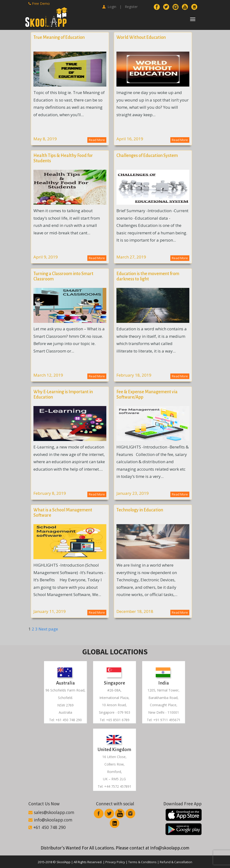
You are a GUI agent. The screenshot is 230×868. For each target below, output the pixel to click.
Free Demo (39, 3)
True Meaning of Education (59, 37)
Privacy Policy (115, 862)
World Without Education (141, 37)
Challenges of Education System (147, 156)
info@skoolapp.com (50, 820)
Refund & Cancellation (176, 862)
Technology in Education (140, 510)
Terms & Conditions (142, 862)
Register (131, 7)
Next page (48, 629)
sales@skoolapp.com (51, 812)
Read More (97, 140)
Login (109, 7)
